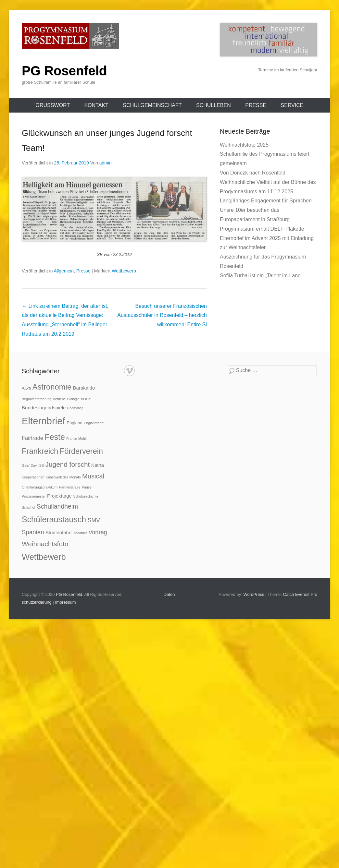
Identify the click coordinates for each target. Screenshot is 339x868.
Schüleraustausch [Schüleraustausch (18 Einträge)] (54, 519)
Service (292, 105)
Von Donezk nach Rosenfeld (253, 173)
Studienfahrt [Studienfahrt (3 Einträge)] (59, 532)
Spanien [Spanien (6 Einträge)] (33, 532)
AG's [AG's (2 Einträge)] (26, 388)
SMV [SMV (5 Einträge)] (94, 520)
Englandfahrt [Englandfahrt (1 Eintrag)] (94, 423)
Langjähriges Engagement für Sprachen (266, 201)
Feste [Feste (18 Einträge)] (55, 437)
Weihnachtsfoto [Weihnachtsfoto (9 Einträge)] (45, 544)
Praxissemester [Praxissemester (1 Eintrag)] (34, 496)
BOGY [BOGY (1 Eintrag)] (86, 399)
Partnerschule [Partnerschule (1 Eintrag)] (70, 487)
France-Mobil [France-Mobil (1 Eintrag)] (76, 439)
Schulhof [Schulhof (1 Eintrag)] (28, 507)
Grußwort (52, 105)
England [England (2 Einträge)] (75, 423)
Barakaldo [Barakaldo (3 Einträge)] (84, 388)
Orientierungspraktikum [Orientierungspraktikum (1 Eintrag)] (40, 487)
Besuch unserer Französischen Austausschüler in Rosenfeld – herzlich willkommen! (162, 315)
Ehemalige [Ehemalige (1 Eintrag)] (75, 408)
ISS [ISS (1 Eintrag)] (41, 465)
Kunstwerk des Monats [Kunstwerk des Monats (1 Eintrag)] (63, 477)
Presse (256, 105)
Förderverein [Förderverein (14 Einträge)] (81, 451)
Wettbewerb (124, 271)
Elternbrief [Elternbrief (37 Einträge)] (44, 421)
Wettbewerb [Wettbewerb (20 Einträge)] (44, 557)
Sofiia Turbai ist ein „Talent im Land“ (261, 276)
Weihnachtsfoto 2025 (244, 145)
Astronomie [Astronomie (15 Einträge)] (52, 387)
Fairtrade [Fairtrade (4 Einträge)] (32, 438)
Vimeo (129, 371)
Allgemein (64, 271)
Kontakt (96, 105)
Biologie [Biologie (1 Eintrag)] (73, 399)
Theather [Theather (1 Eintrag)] (80, 533)
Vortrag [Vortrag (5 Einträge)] (98, 532)
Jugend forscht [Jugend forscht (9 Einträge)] (68, 464)
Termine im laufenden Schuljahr (288, 70)
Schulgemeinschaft (152, 105)
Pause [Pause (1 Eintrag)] (87, 487)
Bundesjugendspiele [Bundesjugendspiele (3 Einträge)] (44, 408)
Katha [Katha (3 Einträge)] (98, 465)
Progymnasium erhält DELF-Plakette (262, 229)
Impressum (65, 602)
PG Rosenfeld (64, 71)
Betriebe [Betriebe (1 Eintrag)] (59, 399)
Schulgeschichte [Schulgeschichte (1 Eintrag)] (86, 496)
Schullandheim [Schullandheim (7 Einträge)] (57, 506)
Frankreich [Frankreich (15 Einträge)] (40, 451)
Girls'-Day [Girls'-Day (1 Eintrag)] (29, 465)
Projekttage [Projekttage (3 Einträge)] (59, 496)
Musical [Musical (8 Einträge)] (93, 476)
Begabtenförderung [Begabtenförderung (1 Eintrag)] (37, 399)
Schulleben (213, 105)
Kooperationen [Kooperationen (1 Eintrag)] (33, 477)
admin (106, 163)
